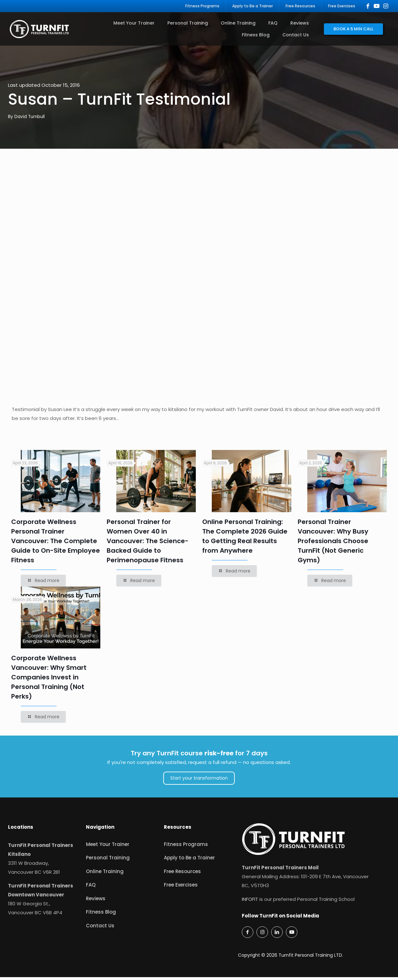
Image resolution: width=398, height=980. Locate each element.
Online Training (105, 874)
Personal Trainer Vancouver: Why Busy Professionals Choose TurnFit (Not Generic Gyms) (333, 544)
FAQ (91, 888)
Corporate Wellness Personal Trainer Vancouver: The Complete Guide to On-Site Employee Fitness (56, 544)
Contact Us (100, 928)
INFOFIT (250, 902)
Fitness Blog (101, 915)
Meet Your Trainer (108, 847)
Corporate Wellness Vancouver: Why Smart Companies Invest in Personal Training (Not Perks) (49, 680)
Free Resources (182, 874)
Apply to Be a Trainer (189, 861)
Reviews (96, 901)
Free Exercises (181, 888)
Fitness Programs (186, 847)
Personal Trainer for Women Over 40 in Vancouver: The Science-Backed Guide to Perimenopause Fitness (148, 544)
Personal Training (108, 861)
